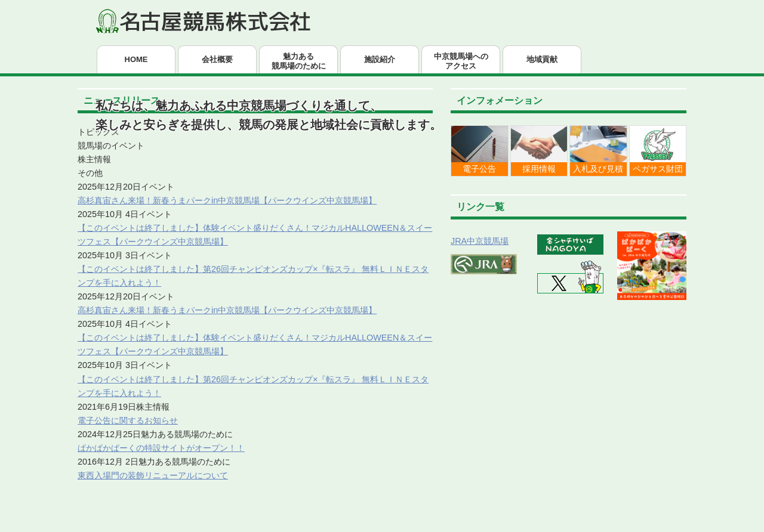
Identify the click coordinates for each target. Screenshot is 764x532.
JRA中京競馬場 (480, 241)
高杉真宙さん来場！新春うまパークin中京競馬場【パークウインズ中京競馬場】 (227, 200)
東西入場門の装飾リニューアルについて (153, 475)
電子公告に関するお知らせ (128, 420)
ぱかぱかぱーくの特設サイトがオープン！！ (161, 448)
